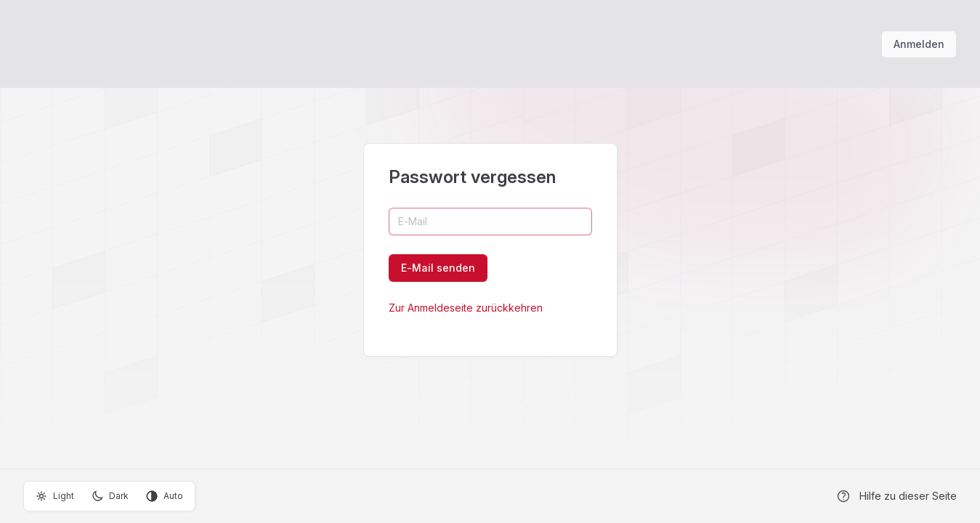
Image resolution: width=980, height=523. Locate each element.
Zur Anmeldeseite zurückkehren (466, 308)
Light (55, 496)
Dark (110, 496)
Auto (165, 496)
